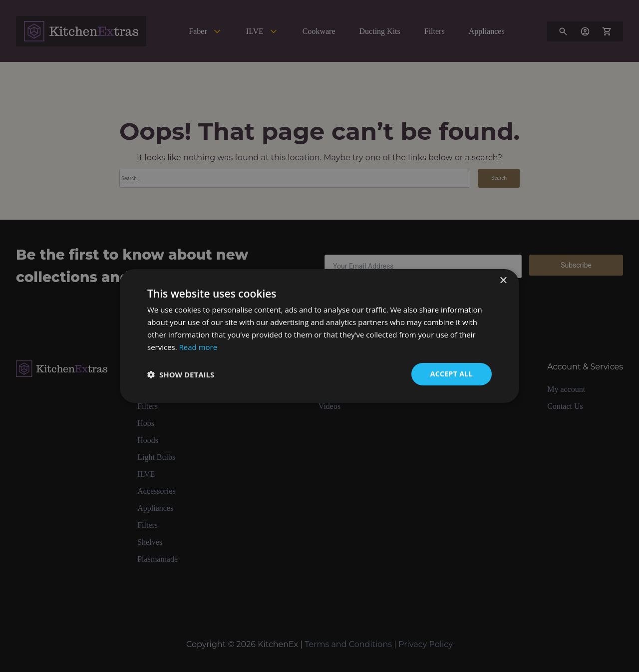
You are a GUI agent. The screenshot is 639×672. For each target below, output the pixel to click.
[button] (181, 374)
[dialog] (319, 336)
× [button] (503, 281)
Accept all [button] (452, 374)
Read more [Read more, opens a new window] (198, 347)
